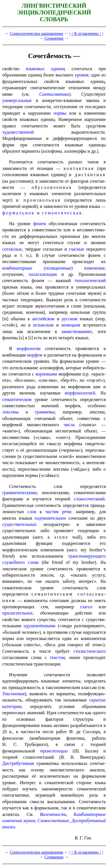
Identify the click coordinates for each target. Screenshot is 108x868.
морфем (35, 355)
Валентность (53, 814)
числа (69, 425)
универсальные (17, 100)
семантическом (17, 399)
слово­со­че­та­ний (89, 499)
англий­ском (43, 319)
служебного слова (20, 562)
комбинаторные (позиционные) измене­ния (53, 268)
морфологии (29, 348)
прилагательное (17, 613)
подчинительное (50, 518)
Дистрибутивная (18, 763)
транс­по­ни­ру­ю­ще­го (87, 556)
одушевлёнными (40, 626)
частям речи (58, 512)
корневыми (46, 374)
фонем (39, 224)
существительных (20, 524)
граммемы (45, 412)
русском (70, 319)
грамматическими (20, 493)
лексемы (10, 412)
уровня (81, 75)
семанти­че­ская (62, 213)
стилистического (90, 651)
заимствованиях (77, 331)
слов (32, 512)
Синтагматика (54, 94)
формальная (18, 213)
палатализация (43, 274)
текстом (57, 657)
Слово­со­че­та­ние (53, 821)
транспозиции (54, 751)
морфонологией (80, 393)
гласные (77, 249)
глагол (86, 607)
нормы (60, 113)
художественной (18, 132)
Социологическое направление (37, 33)
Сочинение (54, 38)
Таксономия (13, 694)
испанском (43, 325)
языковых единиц (46, 69)
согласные (12, 249)
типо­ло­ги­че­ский (90, 281)
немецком (71, 325)
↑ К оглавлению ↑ (86, 33)
